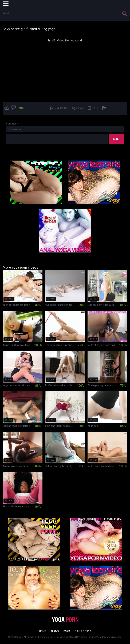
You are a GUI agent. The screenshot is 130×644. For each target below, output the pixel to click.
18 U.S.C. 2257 (83, 631)
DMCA (67, 631)
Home (43, 631)
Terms (55, 631)
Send (116, 139)
